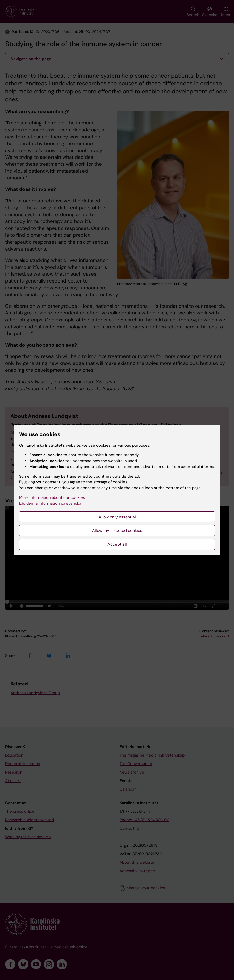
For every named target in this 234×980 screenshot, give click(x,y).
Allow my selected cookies (117, 531)
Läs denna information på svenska (50, 503)
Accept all (117, 544)
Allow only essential (117, 517)
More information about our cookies (52, 497)
